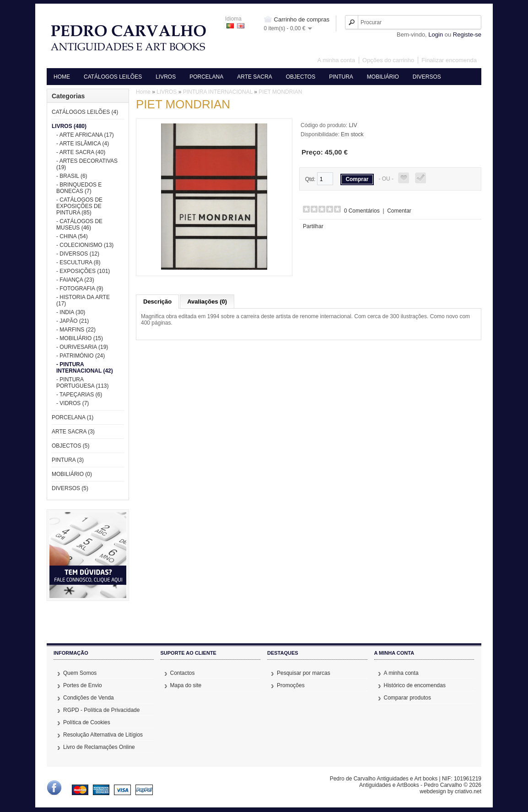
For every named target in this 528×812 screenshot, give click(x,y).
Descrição (157, 302)
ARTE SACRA (254, 77)
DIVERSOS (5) (70, 488)
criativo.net (468, 791)
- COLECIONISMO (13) (85, 245)
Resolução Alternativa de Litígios (103, 735)
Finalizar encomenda (449, 60)
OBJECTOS (301, 77)
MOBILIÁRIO (383, 77)
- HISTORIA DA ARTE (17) (83, 300)
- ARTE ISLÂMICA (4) (83, 144)
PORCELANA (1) (73, 417)
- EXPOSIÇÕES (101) (83, 271)
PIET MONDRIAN (280, 92)
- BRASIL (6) (72, 176)
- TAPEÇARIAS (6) (79, 395)
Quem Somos (80, 673)
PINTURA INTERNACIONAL (218, 92)
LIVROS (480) (69, 126)
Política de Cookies (87, 722)
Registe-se (467, 35)
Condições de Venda (89, 698)
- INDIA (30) (71, 312)
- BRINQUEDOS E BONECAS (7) (79, 188)
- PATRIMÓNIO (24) (81, 356)
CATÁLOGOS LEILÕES (113, 77)
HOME (62, 77)
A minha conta (336, 60)
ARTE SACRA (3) (73, 432)
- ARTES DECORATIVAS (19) (87, 164)
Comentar (399, 211)
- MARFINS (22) (76, 330)
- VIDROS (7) (73, 403)
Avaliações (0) (207, 302)
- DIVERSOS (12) (78, 254)
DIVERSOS (427, 77)
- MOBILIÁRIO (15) (80, 338)
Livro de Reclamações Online (99, 747)
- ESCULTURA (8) (78, 262)
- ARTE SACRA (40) (81, 152)
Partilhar (313, 226)
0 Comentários (362, 211)
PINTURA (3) (68, 460)
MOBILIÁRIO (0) (72, 474)
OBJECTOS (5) (70, 446)
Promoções (291, 685)
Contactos (183, 673)
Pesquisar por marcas (304, 673)
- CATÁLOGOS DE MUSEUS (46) (79, 224)
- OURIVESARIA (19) (82, 347)
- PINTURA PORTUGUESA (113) (82, 383)
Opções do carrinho (388, 60)
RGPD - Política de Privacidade (101, 710)
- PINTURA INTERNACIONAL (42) (85, 368)
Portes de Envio (83, 685)
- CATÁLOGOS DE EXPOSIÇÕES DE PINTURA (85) (79, 206)
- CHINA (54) (72, 236)
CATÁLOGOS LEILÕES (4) (85, 112)
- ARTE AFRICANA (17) (85, 135)
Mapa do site (186, 685)
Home (143, 92)
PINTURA (341, 77)
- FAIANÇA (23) (75, 280)
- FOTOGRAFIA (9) (80, 288)
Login (436, 35)
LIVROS (166, 77)
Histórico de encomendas (415, 685)
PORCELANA (206, 77)
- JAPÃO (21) (73, 321)
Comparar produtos (407, 698)
